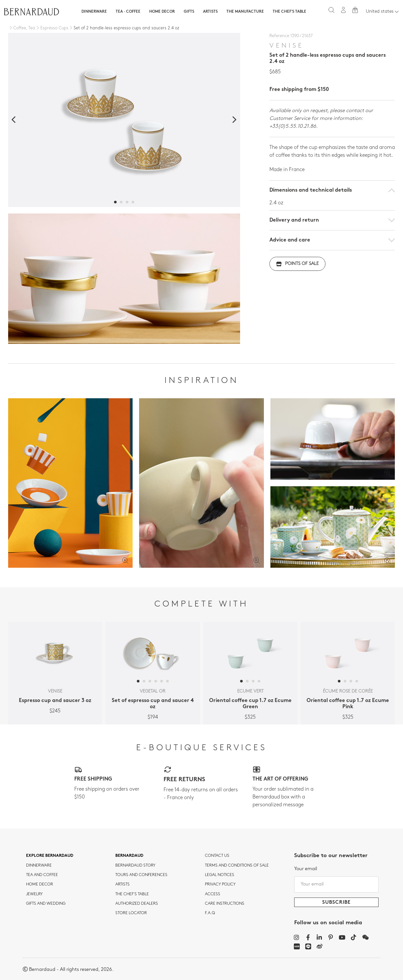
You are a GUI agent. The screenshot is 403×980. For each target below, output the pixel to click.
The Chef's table (289, 12)
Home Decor (162, 12)
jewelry (34, 894)
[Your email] (336, 885)
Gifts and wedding (46, 904)
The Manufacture (245, 12)
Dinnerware (94, 12)
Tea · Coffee (128, 12)
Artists (210, 12)
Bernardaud (129, 856)
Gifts (189, 12)
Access (213, 894)
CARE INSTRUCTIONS (225, 904)
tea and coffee (42, 875)
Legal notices (220, 875)
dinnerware (39, 866)
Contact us (217, 856)
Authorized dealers (137, 904)
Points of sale (297, 264)
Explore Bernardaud (50, 856)
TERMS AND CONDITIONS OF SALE (237, 866)
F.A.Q (210, 913)
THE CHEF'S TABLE (132, 894)
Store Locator (131, 913)
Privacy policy (220, 885)
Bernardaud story (135, 866)
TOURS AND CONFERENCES (141, 875)
